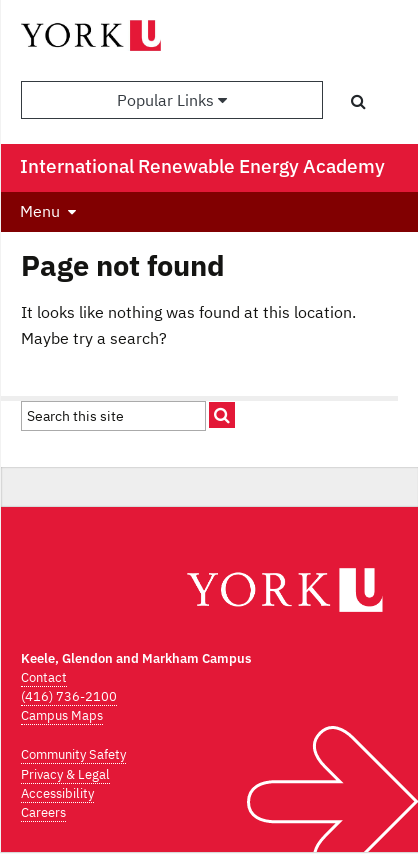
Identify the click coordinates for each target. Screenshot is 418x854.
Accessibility (57, 793)
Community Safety (73, 754)
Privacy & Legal (65, 774)
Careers (43, 812)
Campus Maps (62, 715)
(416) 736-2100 (69, 696)
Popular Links (172, 100)
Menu (40, 211)
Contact (44, 677)
